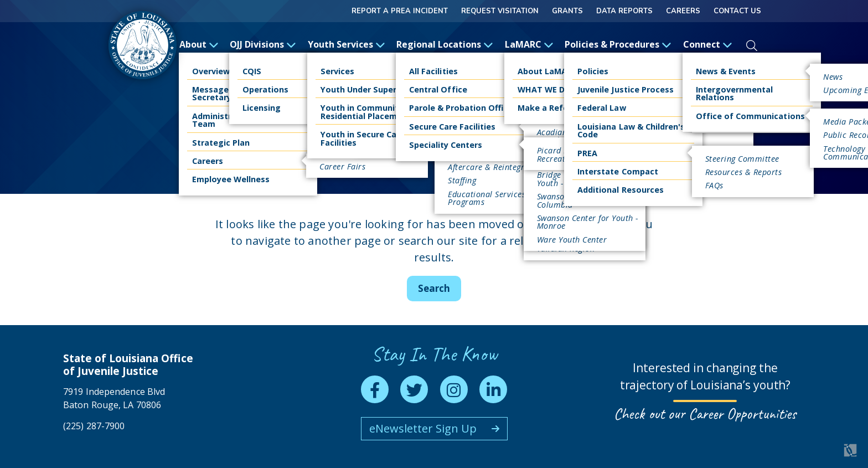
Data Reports (624, 11)
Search (434, 288)
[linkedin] (493, 389)
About (199, 44)
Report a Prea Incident (400, 11)
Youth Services (347, 44)
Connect (708, 44)
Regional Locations (445, 44)
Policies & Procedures (618, 44)
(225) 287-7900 (94, 426)
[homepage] (143, 45)
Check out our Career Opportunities (705, 413)
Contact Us (737, 11)
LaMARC (529, 44)
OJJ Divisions (263, 44)
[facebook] (375, 389)
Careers (683, 11)
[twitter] (414, 389)
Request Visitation (500, 11)
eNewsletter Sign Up (423, 428)
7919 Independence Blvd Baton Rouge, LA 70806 (114, 398)
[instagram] (454, 389)
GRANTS (567, 11)
